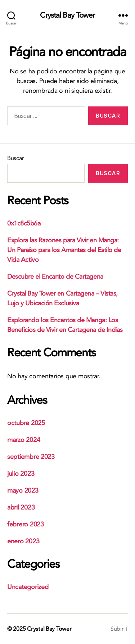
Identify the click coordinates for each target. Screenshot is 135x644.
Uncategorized (28, 587)
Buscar (15, 158)
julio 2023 (21, 474)
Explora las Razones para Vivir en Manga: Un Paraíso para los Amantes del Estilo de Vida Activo (64, 250)
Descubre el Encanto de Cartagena (55, 277)
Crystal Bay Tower (67, 15)
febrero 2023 (26, 524)
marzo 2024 (24, 440)
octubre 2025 (26, 423)
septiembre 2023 (31, 457)
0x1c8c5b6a (24, 223)
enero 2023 (23, 541)
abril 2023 (21, 508)
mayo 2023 (23, 491)
